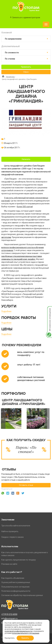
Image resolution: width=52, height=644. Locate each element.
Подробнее (6, 311)
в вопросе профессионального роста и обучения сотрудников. (23, 247)
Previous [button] (3, 419)
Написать (26, 159)
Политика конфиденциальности (16, 591)
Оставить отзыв (26, 485)
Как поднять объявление (13, 578)
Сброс (26, 72)
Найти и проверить (10, 531)
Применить (26, 67)
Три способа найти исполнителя (16, 526)
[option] (38, 419)
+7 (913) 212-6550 (9, 614)
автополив (6, 237)
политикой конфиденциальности (18, 631)
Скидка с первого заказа (12, 537)
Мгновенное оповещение (49, 309)
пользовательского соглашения (26, 633)
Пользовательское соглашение (15, 587)
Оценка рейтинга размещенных (16, 582)
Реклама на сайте (9, 564)
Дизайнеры (10, 77)
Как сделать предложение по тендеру (19, 560)
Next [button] (47, 419)
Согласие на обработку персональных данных (22, 595)
